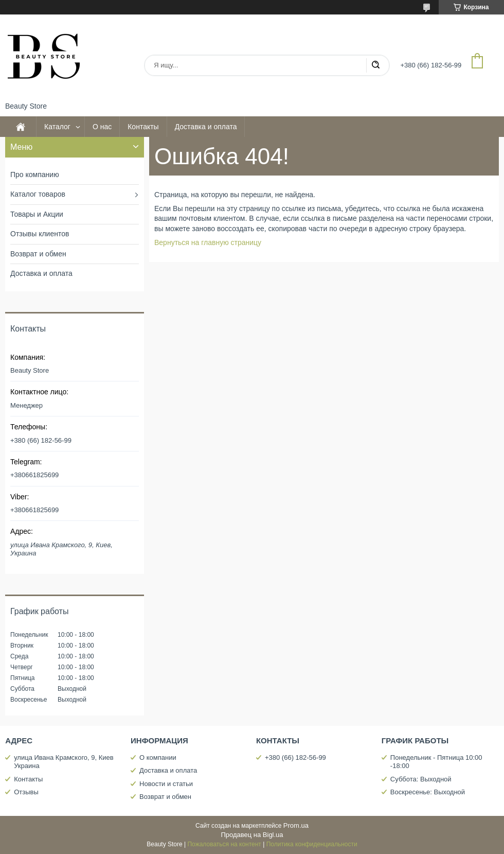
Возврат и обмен (38, 254)
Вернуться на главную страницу (208, 242)
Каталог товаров (38, 194)
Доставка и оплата (206, 127)
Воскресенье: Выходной (428, 792)
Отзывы (26, 792)
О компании (158, 757)
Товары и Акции (37, 214)
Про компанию (35, 175)
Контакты (143, 127)
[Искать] (375, 65)
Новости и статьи (166, 784)
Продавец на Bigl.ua (252, 835)
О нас (102, 127)
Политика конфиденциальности (312, 844)
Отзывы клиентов (40, 234)
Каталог (57, 127)
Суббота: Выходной (421, 779)
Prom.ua (296, 825)
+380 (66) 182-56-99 (295, 757)
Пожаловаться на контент (224, 844)
